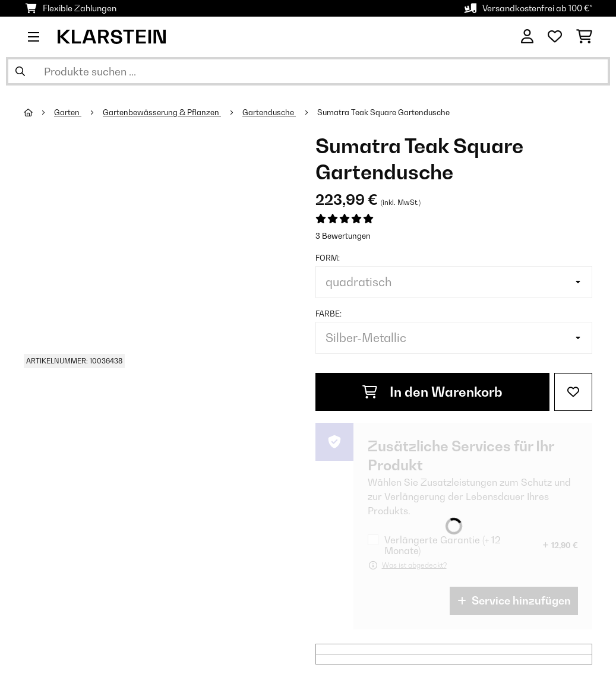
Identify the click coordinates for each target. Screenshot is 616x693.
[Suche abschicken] (20, 71)
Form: (328, 258)
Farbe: (328, 314)
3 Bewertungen (343, 236)
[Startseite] (39, 112)
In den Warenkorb (432, 392)
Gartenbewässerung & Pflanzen (162, 112)
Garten (68, 112)
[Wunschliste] (555, 37)
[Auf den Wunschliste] (573, 392)
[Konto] (527, 37)
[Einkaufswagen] (584, 37)
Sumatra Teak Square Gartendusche (383, 112)
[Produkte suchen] (308, 71)
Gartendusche (269, 112)
